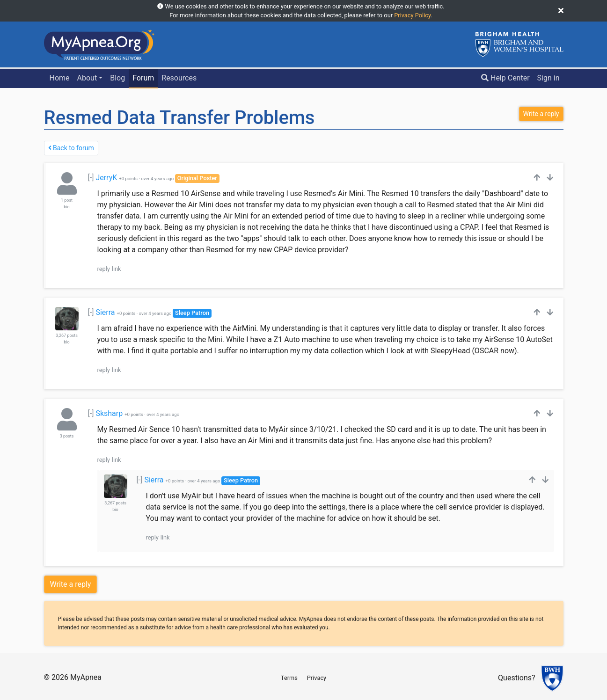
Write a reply (71, 584)
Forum (143, 78)
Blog (117, 78)
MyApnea (86, 677)
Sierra (105, 312)
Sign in (548, 78)
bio (66, 207)
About (87, 78)
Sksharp (109, 413)
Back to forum (71, 148)
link (117, 269)
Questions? (516, 678)
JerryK (106, 178)
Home (59, 78)
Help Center (505, 78)
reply (104, 269)
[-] (91, 178)
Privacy (317, 678)
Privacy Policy (412, 15)
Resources (179, 78)
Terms (289, 678)
